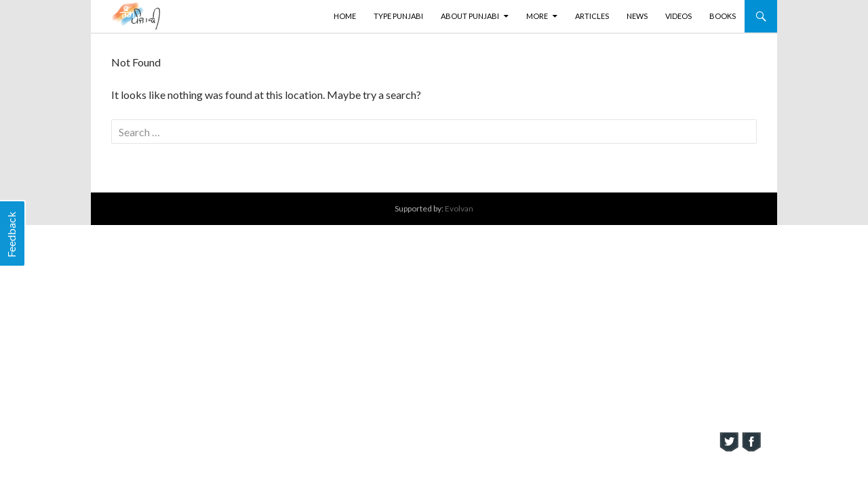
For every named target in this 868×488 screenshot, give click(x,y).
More (537, 16)
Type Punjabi (398, 16)
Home (345, 16)
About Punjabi (470, 16)
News (637, 16)
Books (723, 16)
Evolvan (459, 208)
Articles (592, 16)
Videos (678, 16)
